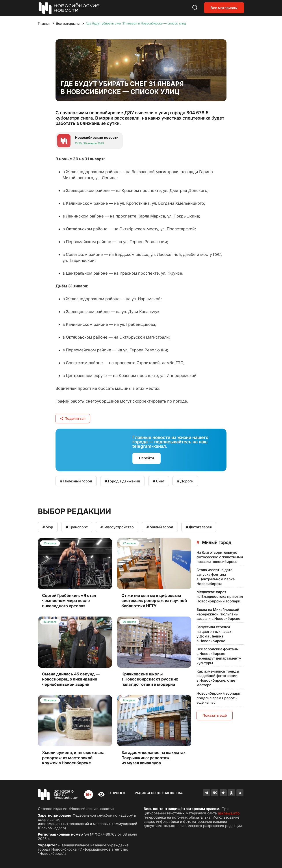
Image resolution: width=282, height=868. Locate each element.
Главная (44, 23)
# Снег (159, 481)
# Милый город (160, 527)
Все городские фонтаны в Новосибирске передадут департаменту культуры (219, 656)
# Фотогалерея (199, 527)
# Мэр (48, 527)
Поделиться (73, 418)
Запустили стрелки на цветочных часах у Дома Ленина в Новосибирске (214, 634)
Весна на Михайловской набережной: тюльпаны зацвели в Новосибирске (218, 614)
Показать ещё (215, 715)
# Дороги (185, 481)
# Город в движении (122, 481)
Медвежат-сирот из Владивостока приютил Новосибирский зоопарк (220, 596)
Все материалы (224, 8)
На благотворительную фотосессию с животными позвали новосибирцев (220, 557)
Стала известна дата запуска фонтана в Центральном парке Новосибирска (216, 577)
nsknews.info (229, 813)
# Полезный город (76, 481)
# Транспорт (77, 527)
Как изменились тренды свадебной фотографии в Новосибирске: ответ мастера (218, 678)
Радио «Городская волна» (159, 793)
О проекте (117, 793)
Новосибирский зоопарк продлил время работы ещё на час (218, 698)
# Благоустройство (117, 527)
